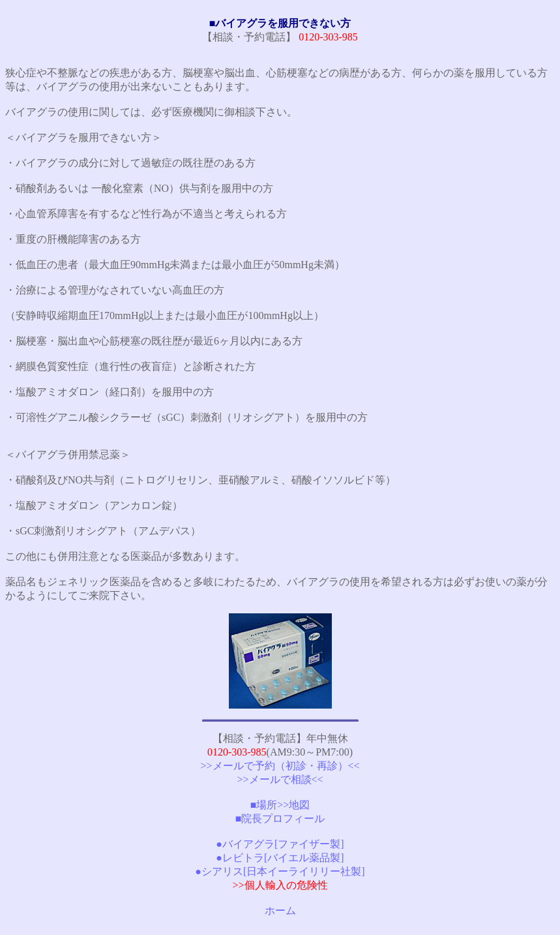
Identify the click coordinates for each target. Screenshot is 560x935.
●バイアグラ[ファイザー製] (280, 844)
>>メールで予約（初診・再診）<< (280, 766)
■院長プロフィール (280, 819)
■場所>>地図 (280, 805)
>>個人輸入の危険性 (280, 885)
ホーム (280, 911)
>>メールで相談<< (280, 779)
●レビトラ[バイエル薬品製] (280, 858)
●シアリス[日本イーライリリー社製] (280, 871)
